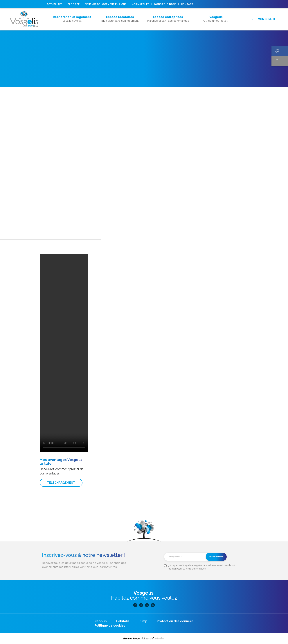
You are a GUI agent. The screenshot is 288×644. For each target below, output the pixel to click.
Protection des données (175, 621)
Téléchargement (61, 483)
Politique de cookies (110, 626)
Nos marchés (140, 4)
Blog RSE (73, 4)
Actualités (54, 4)
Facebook (242, 4)
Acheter (72, 12)
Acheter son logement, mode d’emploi (72, 23)
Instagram (248, 4)
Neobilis (101, 621)
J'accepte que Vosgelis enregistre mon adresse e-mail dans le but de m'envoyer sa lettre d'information (202, 567)
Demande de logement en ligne (106, 4)
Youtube (260, 4)
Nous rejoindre (165, 4)
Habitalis (123, 621)
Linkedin (254, 4)
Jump (143, 621)
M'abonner (216, 557)
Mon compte (264, 19)
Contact (187, 4)
